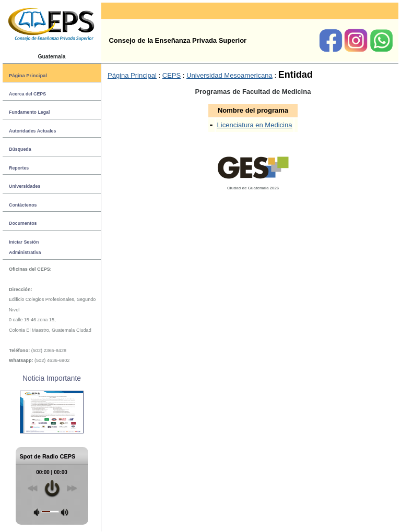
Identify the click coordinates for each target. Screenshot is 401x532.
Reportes (19, 168)
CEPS (172, 75)
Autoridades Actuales (32, 131)
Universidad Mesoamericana (229, 75)
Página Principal (28, 75)
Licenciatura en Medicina (255, 125)
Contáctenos (23, 205)
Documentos (23, 223)
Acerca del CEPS (27, 94)
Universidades (25, 186)
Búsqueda (20, 149)
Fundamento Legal (29, 112)
